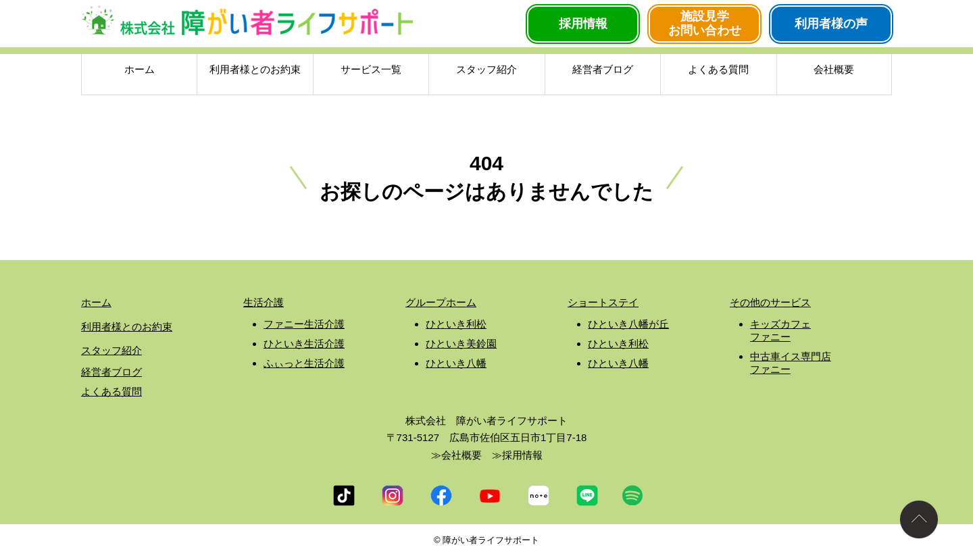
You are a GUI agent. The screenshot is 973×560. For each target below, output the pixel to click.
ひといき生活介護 (304, 343)
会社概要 (834, 72)
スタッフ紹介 (487, 72)
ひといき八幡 (456, 363)
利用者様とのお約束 (255, 72)
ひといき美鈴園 (461, 343)
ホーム (140, 72)
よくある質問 (718, 72)
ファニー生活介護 (304, 324)
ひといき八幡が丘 (628, 324)
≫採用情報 (517, 455)
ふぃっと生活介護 (304, 363)
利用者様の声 (831, 24)
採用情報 (583, 24)
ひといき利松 (456, 324)
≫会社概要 (456, 455)
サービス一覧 (371, 72)
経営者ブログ (603, 72)
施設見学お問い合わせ (705, 24)
